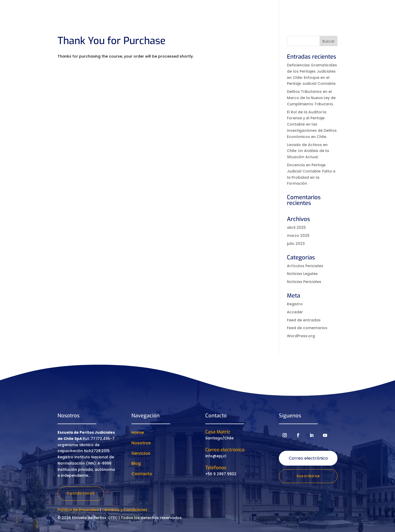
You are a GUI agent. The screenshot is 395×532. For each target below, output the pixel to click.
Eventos (287, 11)
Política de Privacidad (78, 510)
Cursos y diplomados (195, 11)
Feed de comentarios (307, 328)
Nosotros (154, 11)
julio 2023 (296, 244)
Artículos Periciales (305, 266)
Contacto (315, 11)
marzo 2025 (298, 236)
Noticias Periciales (304, 282)
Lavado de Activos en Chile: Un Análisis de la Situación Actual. (308, 151)
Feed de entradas (304, 320)
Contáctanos (81, 493)
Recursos (259, 11)
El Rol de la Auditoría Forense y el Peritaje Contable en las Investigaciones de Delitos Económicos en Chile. (312, 124)
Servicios (234, 11)
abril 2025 (296, 227)
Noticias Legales (302, 274)
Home (138, 433)
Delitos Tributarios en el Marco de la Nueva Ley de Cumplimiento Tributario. (311, 98)
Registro (295, 304)
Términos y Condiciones (125, 510)
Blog (136, 463)
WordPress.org (301, 336)
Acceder (295, 312)
